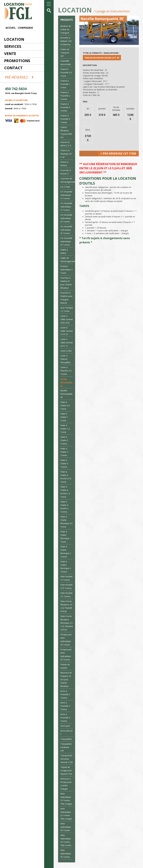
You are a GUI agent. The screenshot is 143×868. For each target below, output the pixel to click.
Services (13, 46)
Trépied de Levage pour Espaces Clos (66, 770)
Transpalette (66, 739)
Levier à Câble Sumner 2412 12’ (67, 343)
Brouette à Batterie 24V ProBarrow (66, 41)
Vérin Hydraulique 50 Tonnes (66, 854)
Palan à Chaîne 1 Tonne (64, 417)
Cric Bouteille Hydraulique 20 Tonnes (66, 218)
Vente (10, 53)
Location (14, 39)
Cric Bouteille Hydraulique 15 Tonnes (66, 207)
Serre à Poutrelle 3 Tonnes (65, 706)
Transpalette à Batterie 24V (66, 747)
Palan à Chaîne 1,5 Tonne (65, 429)
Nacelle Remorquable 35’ (66, 382)
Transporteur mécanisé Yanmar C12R (66, 759)
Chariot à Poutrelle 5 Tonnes (65, 119)
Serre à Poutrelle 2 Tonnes (65, 694)
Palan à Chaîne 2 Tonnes (64, 440)
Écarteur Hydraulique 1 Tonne (66, 270)
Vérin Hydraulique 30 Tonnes (66, 827)
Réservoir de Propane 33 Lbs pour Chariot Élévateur (66, 679)
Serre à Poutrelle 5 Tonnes (65, 718)
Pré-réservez (19, 77)
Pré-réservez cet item (118, 153)
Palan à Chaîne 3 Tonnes (64, 452)
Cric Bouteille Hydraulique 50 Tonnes (66, 241)
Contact (13, 68)
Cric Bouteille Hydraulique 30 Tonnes (66, 230)
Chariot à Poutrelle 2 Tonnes (65, 96)
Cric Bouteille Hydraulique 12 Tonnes (66, 195)
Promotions (17, 61)
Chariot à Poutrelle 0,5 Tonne (66, 73)
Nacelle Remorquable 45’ (66, 394)
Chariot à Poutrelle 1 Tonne (65, 84)
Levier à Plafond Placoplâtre (65, 359)
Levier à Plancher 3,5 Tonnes (66, 371)
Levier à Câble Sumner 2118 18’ (67, 331)
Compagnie (25, 28)
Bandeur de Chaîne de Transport (66, 29)
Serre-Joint (65, 726)
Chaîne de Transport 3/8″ (65, 53)
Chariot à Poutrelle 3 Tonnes (65, 107)
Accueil (11, 28)
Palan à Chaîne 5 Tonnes (64, 464)
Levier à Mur (66, 351)
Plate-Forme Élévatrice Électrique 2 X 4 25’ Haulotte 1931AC (67, 623)
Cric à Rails (65, 187)
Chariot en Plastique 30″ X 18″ (66, 154)
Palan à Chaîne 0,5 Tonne (65, 405)
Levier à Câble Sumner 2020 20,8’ (67, 319)
